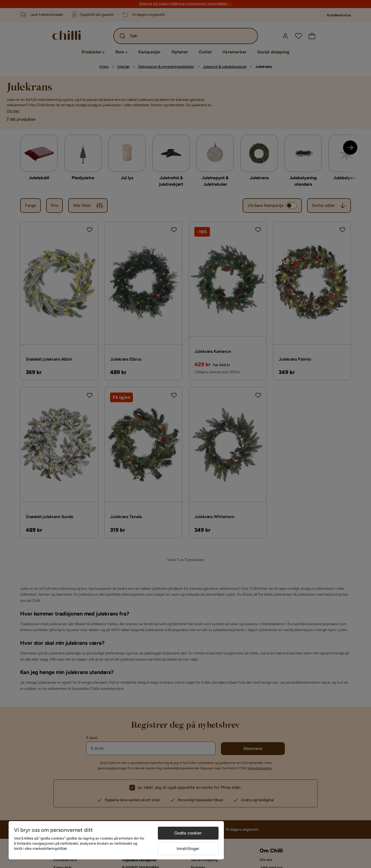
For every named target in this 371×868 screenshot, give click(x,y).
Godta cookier (188, 833)
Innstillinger (188, 849)
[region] (116, 840)
